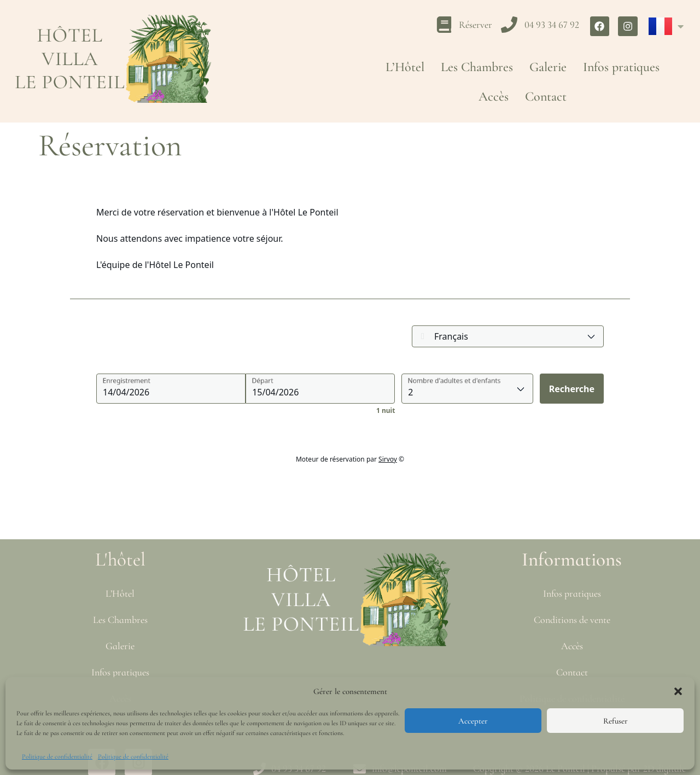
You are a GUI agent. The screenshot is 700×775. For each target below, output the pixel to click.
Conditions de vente (572, 620)
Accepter (473, 721)
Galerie (548, 67)
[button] (678, 691)
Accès (494, 97)
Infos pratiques (621, 67)
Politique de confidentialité (57, 756)
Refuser (616, 721)
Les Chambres (477, 67)
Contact (546, 97)
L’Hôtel (405, 67)
